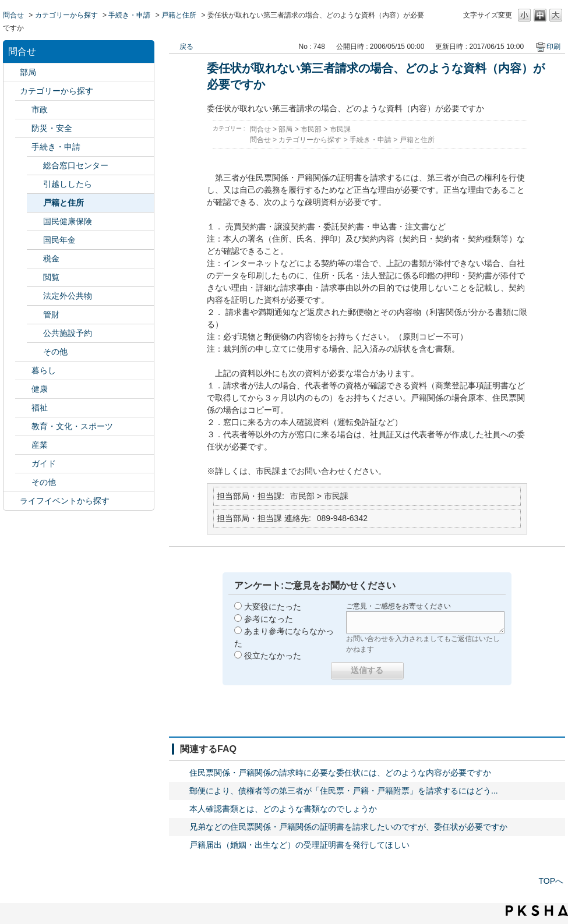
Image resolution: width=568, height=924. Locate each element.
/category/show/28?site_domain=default (23, 464)
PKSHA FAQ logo (537, 911)
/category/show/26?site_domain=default (23, 426)
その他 (55, 352)
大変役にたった (273, 607)
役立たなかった (273, 656)
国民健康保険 (68, 221)
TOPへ (551, 881)
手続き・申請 (129, 15)
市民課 (340, 129)
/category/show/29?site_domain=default (23, 482)
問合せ (13, 15)
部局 (28, 72)
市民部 (311, 129)
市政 (40, 109)
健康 (40, 389)
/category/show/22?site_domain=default (23, 147)
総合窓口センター (76, 165)
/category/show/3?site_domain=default (23, 110)
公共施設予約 (68, 333)
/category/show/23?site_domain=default (23, 371)
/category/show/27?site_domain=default (23, 445)
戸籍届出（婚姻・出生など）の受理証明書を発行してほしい (299, 845)
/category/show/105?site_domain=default (12, 501)
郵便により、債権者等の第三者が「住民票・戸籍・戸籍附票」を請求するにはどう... (344, 791)
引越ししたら (68, 184)
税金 (51, 259)
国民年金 (59, 240)
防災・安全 (52, 128)
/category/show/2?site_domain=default (12, 91)
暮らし (44, 370)
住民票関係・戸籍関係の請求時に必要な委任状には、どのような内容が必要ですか (340, 773)
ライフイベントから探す (65, 501)
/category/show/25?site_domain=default (23, 408)
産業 (40, 445)
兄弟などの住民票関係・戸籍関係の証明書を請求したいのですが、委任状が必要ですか (348, 827)
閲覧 (51, 277)
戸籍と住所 (179, 15)
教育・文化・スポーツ (72, 426)
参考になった (269, 619)
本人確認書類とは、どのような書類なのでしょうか (283, 809)
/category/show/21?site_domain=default (23, 128)
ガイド (44, 463)
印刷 (553, 47)
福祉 (40, 408)
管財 (51, 314)
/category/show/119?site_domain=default (12, 72)
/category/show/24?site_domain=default (23, 389)
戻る (186, 47)
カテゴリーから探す (66, 15)
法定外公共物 (68, 296)
